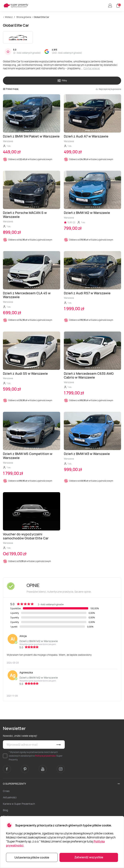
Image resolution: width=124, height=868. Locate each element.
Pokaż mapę (11, 89)
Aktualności (10, 797)
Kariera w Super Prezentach (19, 804)
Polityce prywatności (46, 756)
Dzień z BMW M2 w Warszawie (39, 641)
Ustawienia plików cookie (32, 857)
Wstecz (9, 17)
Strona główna (24, 17)
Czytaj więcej (92, 68)
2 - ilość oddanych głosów (27, 53)
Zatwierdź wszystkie (89, 857)
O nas (6, 791)
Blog (5, 810)
